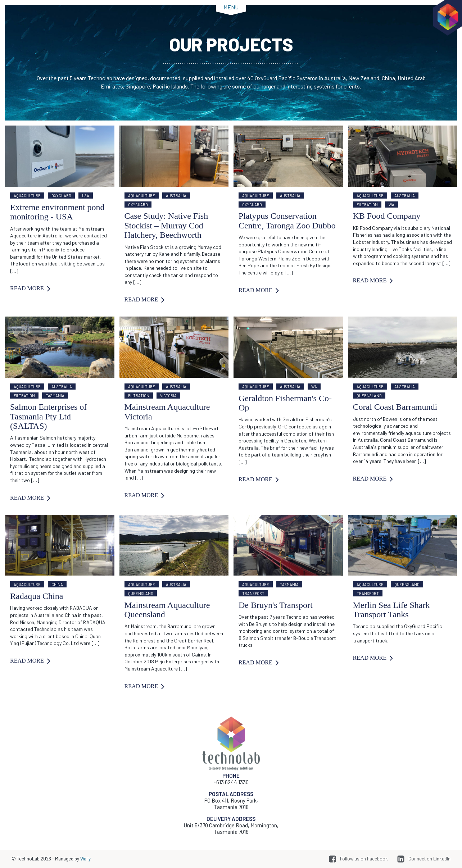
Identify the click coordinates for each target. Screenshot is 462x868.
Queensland (369, 396)
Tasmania (55, 396)
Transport (253, 593)
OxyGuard (61, 196)
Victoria (168, 396)
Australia (176, 196)
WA (391, 204)
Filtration (367, 204)
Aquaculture (27, 196)
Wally (85, 859)
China (57, 584)
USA (86, 196)
